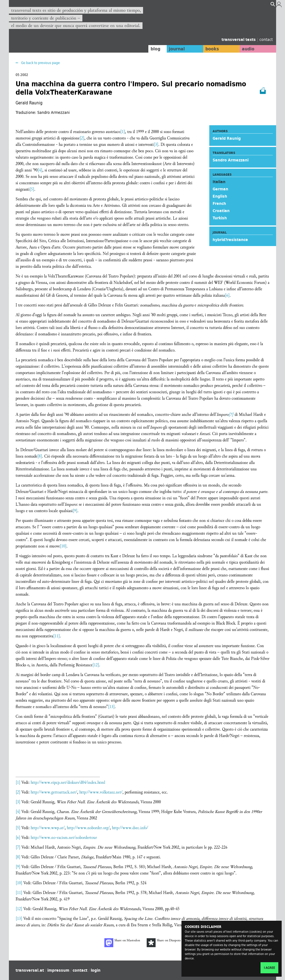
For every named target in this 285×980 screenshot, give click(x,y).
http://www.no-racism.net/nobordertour (64, 838)
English (220, 196)
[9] (75, 511)
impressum (58, 970)
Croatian (221, 211)
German (220, 189)
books (211, 49)
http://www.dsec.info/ (130, 828)
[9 (17, 867)
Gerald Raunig (227, 138)
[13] (111, 707)
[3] (156, 145)
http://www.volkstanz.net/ (101, 792)
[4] (40, 170)
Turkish (220, 218)
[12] (96, 665)
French (219, 203)
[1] (123, 132)
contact (266, 39)
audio (248, 49)
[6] (227, 295)
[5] (32, 189)
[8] (40, 456)
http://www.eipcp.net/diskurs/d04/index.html (68, 783)
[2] (82, 138)
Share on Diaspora (164, 943)
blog (153, 49)
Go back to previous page (40, 63)
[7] (231, 415)
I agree (269, 968)
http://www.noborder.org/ (88, 828)
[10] (63, 546)
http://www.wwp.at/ (48, 828)
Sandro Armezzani (231, 160)
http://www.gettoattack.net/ (54, 792)
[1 (17, 783)
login (96, 970)
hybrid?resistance (230, 240)
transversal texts (239, 40)
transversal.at (30, 970)
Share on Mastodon (122, 943)
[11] (56, 636)
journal (175, 49)
